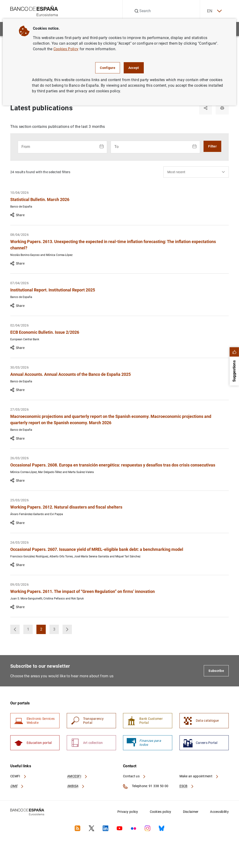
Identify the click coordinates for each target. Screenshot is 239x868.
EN (214, 11)
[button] (15, 630)
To (116, 147)
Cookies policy (161, 812)
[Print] (222, 108)
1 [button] (30, 631)
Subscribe (216, 671)
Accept (134, 68)
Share (17, 215)
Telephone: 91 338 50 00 (146, 787)
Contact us (134, 777)
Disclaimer (191, 812)
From (26, 147)
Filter (212, 146)
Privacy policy (128, 812)
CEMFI (18, 777)
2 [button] (43, 631)
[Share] (205, 108)
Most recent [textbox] (176, 172)
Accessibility (219, 812)
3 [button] (56, 631)
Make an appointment (199, 777)
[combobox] (196, 172)
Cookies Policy (66, 49)
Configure (108, 68)
